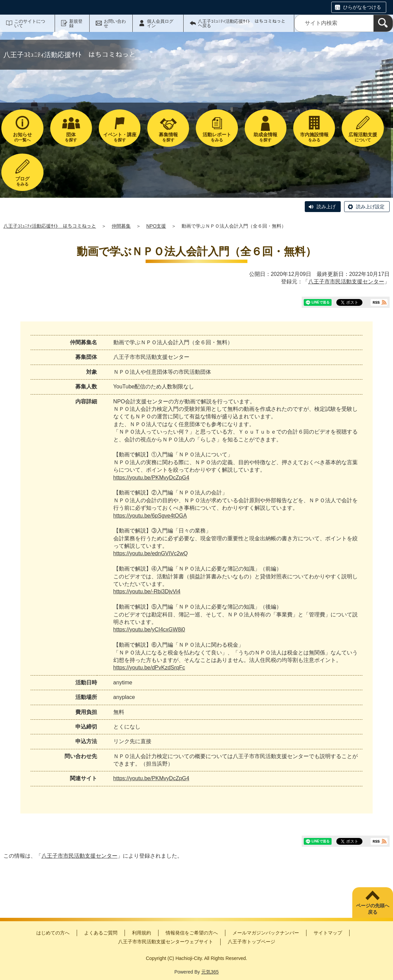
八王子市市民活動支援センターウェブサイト (166, 942)
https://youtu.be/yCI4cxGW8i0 (149, 629)
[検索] (383, 23)
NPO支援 (156, 226)
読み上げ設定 (370, 207)
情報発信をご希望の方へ (192, 933)
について (363, 137)
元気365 (210, 972)
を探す (71, 137)
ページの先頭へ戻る (373, 909)
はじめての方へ (53, 933)
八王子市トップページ (251, 942)
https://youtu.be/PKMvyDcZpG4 (151, 478)
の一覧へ (22, 137)
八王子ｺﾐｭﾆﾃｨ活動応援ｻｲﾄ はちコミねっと (50, 226)
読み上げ (326, 207)
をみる (217, 137)
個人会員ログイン (160, 23)
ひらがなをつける (362, 7)
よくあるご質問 (101, 933)
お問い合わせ (115, 23)
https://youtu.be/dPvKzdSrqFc (149, 668)
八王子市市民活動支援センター (346, 282)
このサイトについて (30, 23)
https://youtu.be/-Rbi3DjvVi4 (147, 591)
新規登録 (76, 23)
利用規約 (142, 933)
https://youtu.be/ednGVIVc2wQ (151, 553)
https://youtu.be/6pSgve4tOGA (150, 516)
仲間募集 (121, 226)
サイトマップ (328, 933)
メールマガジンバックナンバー (266, 933)
